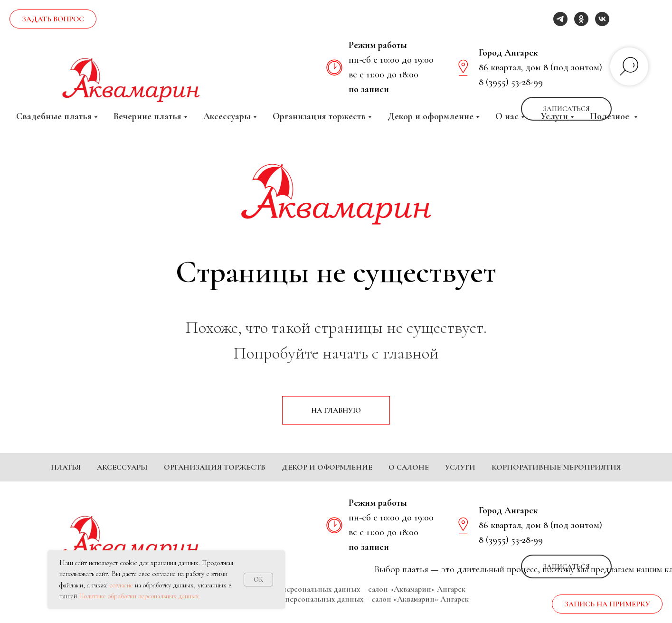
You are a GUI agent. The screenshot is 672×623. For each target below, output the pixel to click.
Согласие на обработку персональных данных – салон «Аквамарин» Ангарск (336, 613)
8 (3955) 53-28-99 (511, 82)
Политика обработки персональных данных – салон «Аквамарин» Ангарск (336, 603)
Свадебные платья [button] (54, 116)
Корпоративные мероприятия (556, 467)
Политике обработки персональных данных (139, 596)
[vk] (602, 19)
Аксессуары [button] (227, 116)
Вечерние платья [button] (147, 116)
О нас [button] (507, 116)
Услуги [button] (554, 116)
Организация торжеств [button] (319, 116)
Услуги (460, 467)
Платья (66, 467)
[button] (53, 19)
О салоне (409, 467)
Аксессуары (122, 467)
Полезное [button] (611, 116)
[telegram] (560, 19)
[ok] (581, 19)
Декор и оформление (327, 467)
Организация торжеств (215, 467)
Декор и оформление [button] (431, 116)
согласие (121, 585)
